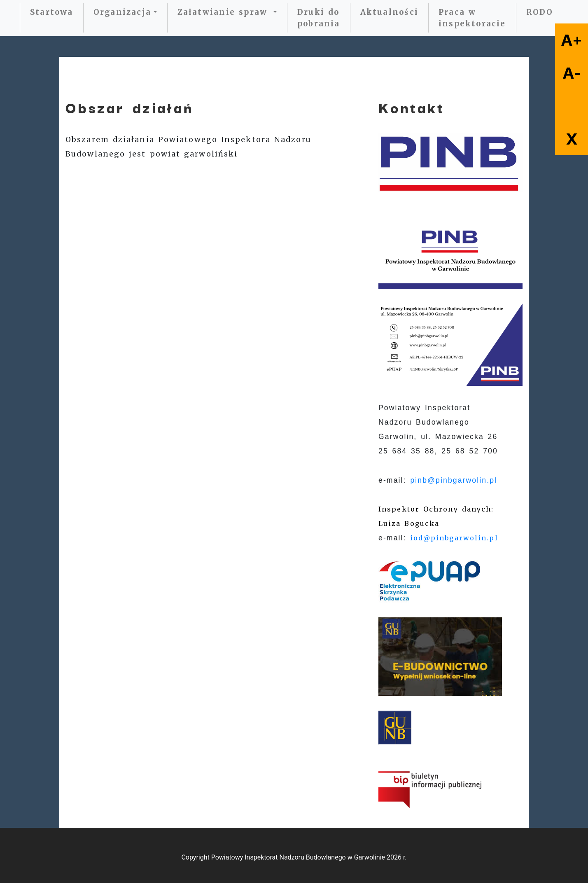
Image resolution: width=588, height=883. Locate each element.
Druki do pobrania (319, 18)
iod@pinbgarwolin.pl (454, 538)
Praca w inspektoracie (472, 18)
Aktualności (389, 12)
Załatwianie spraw (224, 12)
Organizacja (122, 12)
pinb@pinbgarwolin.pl (454, 480)
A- (572, 73)
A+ (572, 40)
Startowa (52, 12)
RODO (540, 12)
